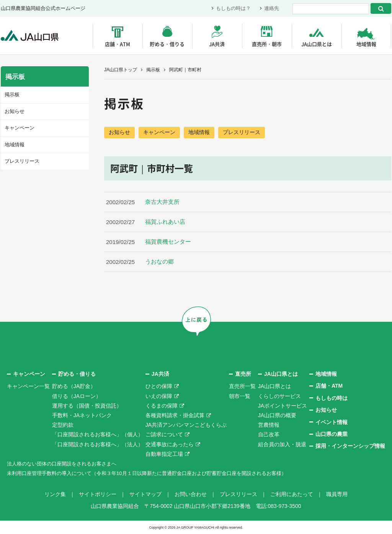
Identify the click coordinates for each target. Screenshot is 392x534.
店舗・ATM (118, 44)
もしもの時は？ (233, 9)
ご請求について (164, 435)
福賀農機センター (168, 242)
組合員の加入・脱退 (282, 444)
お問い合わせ (191, 495)
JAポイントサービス (283, 406)
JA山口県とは (317, 44)
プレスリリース (242, 133)
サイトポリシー (98, 495)
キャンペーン (159, 133)
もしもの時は (332, 398)
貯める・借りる (167, 44)
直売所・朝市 (267, 44)
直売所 (243, 374)
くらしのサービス (279, 396)
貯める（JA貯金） (74, 387)
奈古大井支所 (162, 202)
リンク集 (55, 495)
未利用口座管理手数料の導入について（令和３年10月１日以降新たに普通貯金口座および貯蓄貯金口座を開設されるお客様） (157, 473)
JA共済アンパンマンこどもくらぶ (186, 425)
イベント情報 (332, 422)
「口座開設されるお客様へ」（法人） (98, 444)
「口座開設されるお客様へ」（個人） (98, 435)
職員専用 (337, 495)
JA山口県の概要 (277, 416)
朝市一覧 (240, 396)
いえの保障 (159, 396)
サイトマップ (145, 495)
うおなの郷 (159, 262)
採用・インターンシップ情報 (350, 446)
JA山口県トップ (121, 70)
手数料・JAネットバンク (82, 416)
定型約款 (63, 425)
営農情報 (269, 425)
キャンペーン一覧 (28, 387)
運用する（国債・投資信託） (87, 406)
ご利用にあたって (292, 495)
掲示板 (153, 70)
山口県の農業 (332, 434)
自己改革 (269, 435)
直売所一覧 (242, 387)
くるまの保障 (162, 406)
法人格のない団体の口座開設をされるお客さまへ (66, 464)
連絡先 (272, 9)
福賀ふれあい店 (168, 222)
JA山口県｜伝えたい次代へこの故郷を (31, 36)
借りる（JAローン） (77, 396)
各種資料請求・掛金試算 (175, 416)
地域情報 (366, 44)
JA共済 (217, 44)
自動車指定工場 (164, 454)
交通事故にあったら (170, 444)
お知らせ (119, 133)
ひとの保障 (159, 387)
